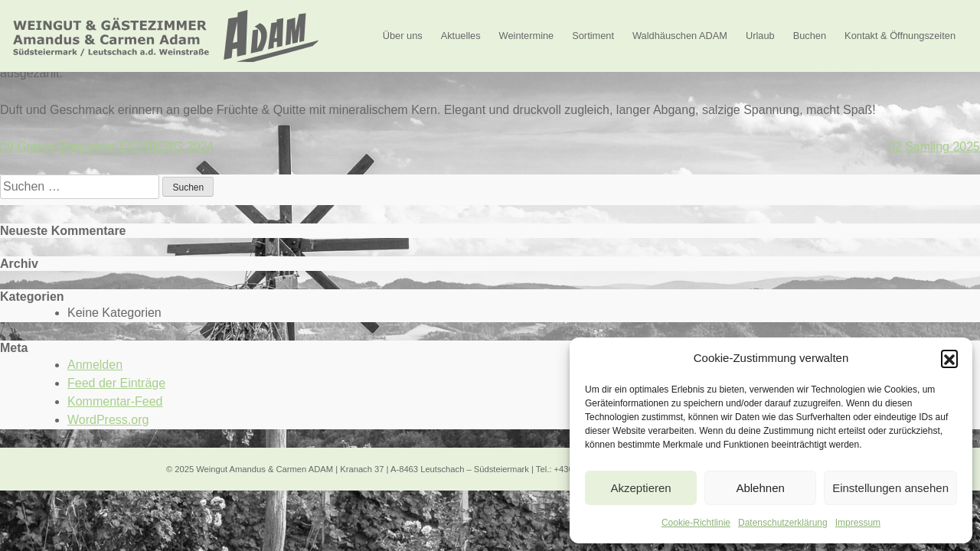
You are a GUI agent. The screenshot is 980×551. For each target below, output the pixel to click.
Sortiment (593, 36)
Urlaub (760, 36)
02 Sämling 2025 (934, 147)
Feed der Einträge (116, 383)
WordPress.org (108, 420)
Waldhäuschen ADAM (680, 36)
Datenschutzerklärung (783, 523)
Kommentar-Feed (115, 401)
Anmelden (95, 365)
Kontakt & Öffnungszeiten (900, 36)
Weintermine (527, 36)
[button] (949, 358)
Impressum (858, 523)
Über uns (403, 36)
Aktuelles (461, 36)
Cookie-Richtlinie (696, 523)
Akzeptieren (640, 488)
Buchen (810, 36)
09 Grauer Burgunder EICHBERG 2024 (107, 147)
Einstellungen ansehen (890, 488)
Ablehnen (760, 488)
